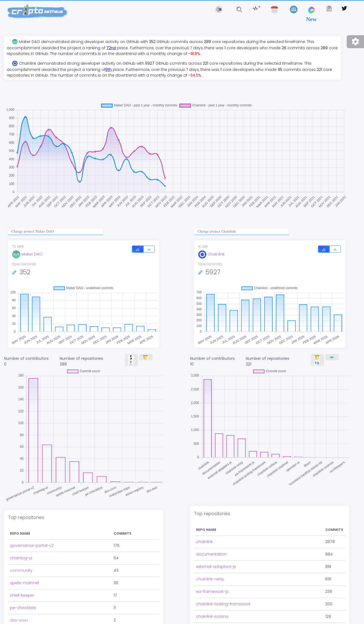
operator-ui (207, 619)
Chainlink (211, 254)
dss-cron (19, 594)
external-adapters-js (216, 544)
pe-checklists (23, 581)
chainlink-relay (210, 556)
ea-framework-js (212, 569)
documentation (211, 531)
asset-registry (24, 619)
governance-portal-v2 (32, 519)
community (21, 544)
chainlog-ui (21, 531)
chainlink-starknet (213, 606)
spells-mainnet (25, 556)
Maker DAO (27, 254)
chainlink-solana (212, 594)
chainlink (204, 519)
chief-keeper (22, 569)
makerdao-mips (26, 606)
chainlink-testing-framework (223, 581)
